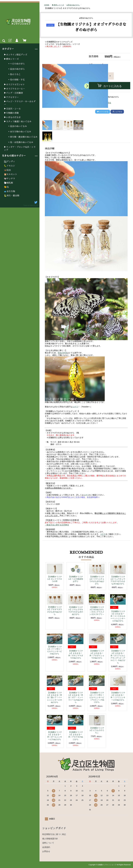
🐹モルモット (11, 174)
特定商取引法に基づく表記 (54, 834)
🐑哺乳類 (8, 183)
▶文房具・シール (12, 109)
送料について (48, 843)
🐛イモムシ (9, 166)
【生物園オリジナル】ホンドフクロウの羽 (55, 579)
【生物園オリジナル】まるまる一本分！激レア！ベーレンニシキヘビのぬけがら (55, 697)
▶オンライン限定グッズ (16, 55)
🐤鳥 (6, 187)
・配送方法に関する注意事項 (57, 525)
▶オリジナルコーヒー (14, 89)
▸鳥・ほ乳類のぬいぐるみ (21, 142)
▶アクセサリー (11, 97)
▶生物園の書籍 (11, 113)
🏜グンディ (9, 162)
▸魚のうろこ (14, 74)
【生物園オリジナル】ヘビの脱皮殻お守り (76, 579)
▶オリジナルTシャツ (14, 85)
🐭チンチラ (9, 179)
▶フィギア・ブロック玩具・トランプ (20, 149)
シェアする (117, 112)
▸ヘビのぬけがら (16, 64)
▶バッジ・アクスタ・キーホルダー (20, 103)
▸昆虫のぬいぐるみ (17, 126)
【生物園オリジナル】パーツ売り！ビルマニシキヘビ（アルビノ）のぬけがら (97, 697)
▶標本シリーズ (11, 59)
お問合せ (46, 851)
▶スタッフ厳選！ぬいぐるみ (18, 122)
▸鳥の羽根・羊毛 (16, 80)
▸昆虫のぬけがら (16, 69)
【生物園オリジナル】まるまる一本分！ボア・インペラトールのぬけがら (76, 697)
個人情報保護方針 (50, 839)
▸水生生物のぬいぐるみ (19, 132)
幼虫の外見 (62, 353)
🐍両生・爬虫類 (12, 196)
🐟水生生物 (9, 191)
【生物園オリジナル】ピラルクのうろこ (97, 730)
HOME (47, 5)
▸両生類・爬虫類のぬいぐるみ (23, 137)
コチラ (75, 407)
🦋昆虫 (7, 170)
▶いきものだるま (12, 117)
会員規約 (46, 847)
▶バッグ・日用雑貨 (13, 93)
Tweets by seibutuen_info (31, 205)
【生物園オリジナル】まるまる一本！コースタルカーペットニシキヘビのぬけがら (118, 616)
